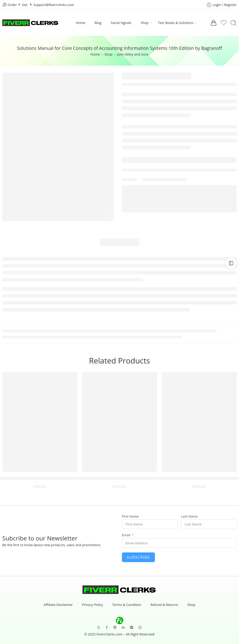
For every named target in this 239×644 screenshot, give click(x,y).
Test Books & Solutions (175, 23)
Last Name (189, 517)
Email (126, 535)
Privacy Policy (92, 605)
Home (81, 23)
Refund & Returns (164, 605)
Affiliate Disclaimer (58, 605)
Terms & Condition (127, 605)
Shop (145, 23)
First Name (130, 517)
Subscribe (138, 557)
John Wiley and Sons (133, 54)
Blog (98, 23)
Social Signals (121, 23)
